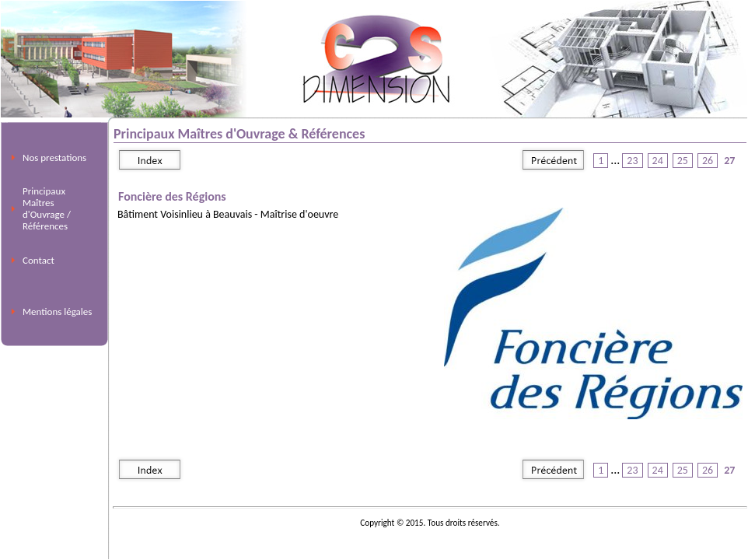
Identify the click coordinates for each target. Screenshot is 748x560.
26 (708, 161)
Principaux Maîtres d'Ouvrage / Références (47, 208)
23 (632, 161)
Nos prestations (54, 157)
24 (658, 161)
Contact (38, 260)
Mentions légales (57, 311)
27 (729, 161)
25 (683, 161)
